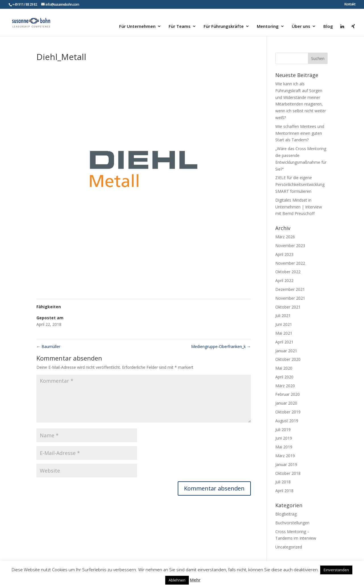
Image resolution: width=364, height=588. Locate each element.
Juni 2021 (284, 324)
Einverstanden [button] (336, 570)
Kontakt (350, 5)
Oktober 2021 (288, 307)
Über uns (301, 27)
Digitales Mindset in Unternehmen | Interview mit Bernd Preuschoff (299, 207)
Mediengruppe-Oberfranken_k (221, 346)
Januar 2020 (286, 403)
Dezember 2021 (290, 289)
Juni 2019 (284, 438)
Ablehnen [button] (177, 580)
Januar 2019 (286, 464)
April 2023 (284, 254)
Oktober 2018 (288, 473)
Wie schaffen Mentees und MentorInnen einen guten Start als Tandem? (300, 133)
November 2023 (290, 246)
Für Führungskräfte (224, 27)
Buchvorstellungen (292, 523)
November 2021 (290, 298)
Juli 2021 (283, 315)
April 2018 (284, 491)
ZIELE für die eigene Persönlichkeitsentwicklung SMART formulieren (300, 184)
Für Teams (180, 27)
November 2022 (290, 263)
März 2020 (285, 386)
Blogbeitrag (286, 514)
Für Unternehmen (137, 27)
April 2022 (284, 280)
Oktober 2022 (288, 272)
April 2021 (284, 342)
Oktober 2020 (288, 359)
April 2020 (284, 377)
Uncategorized (289, 547)
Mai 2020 (284, 368)
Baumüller (48, 346)
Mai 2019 (284, 447)
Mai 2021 (284, 333)
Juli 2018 (283, 482)
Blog (328, 27)
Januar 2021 (286, 351)
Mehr (195, 580)
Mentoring (268, 27)
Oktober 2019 (288, 412)
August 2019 (287, 421)
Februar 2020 (288, 394)
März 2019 (285, 456)
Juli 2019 (283, 429)
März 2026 (285, 237)
